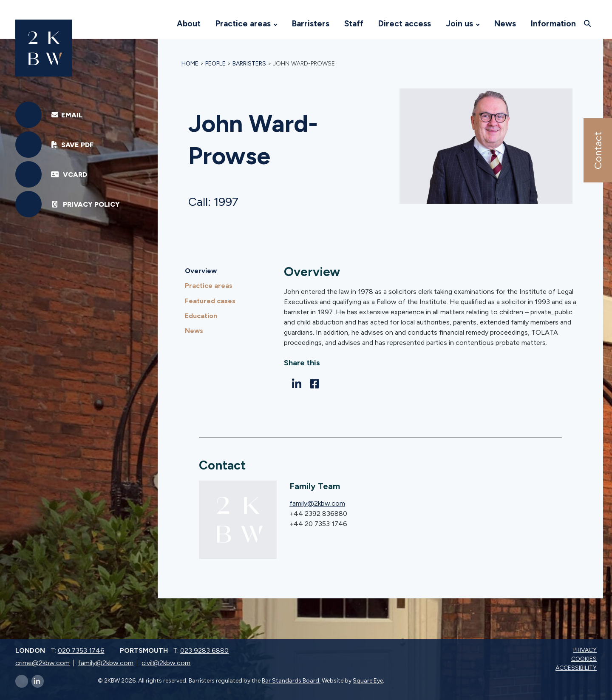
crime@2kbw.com (42, 663)
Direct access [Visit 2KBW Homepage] (405, 24)
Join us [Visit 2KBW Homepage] (459, 24)
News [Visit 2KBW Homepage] (505, 24)
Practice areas (209, 286)
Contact (597, 150)
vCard (69, 175)
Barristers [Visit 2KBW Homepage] (311, 24)
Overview (201, 271)
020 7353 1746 (81, 650)
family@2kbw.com (317, 503)
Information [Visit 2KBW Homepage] (553, 24)
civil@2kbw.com (166, 663)
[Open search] (588, 23)
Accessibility (577, 668)
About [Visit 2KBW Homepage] (189, 24)
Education (201, 316)
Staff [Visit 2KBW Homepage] (354, 24)
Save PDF (72, 145)
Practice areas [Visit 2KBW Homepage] (243, 24)
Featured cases (210, 301)
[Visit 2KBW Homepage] (161, 24)
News (194, 331)
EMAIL (67, 115)
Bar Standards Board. (291, 681)
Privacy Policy (85, 204)
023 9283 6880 (204, 650)
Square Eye (368, 681)
